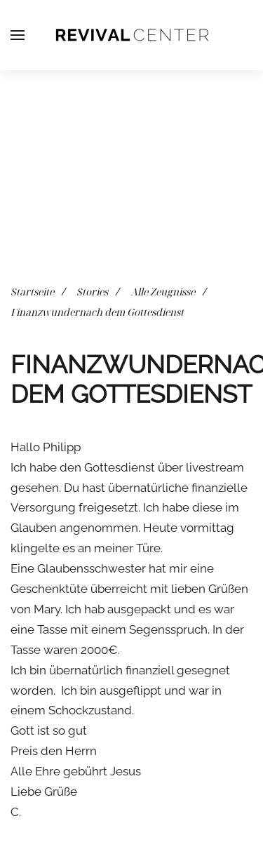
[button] (18, 35)
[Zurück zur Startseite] (132, 35)
